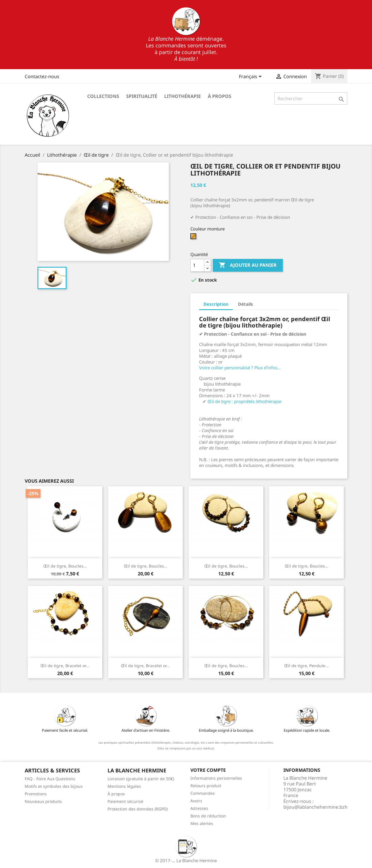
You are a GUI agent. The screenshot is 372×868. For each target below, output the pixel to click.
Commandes (203, 793)
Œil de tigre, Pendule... (306, 666)
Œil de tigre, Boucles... (65, 566)
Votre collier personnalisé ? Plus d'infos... (240, 368)
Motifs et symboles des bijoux (54, 786)
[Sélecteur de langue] (251, 77)
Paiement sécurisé (125, 801)
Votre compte (208, 770)
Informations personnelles (216, 778)
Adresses (199, 808)
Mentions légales (124, 786)
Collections (103, 96)
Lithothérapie (183, 96)
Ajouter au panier (248, 265)
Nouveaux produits (43, 801)
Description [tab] (216, 304)
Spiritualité (142, 96)
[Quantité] (197, 265)
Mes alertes (202, 823)
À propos (220, 96)
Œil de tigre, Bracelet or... (65, 666)
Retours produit (206, 786)
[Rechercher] (311, 99)
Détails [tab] (246, 304)
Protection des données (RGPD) (138, 809)
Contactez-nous (42, 76)
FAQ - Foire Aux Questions (50, 779)
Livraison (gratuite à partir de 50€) (141, 779)
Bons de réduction (208, 816)
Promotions (36, 794)
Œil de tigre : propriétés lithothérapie (244, 401)
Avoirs (196, 801)
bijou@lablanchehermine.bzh (315, 807)
